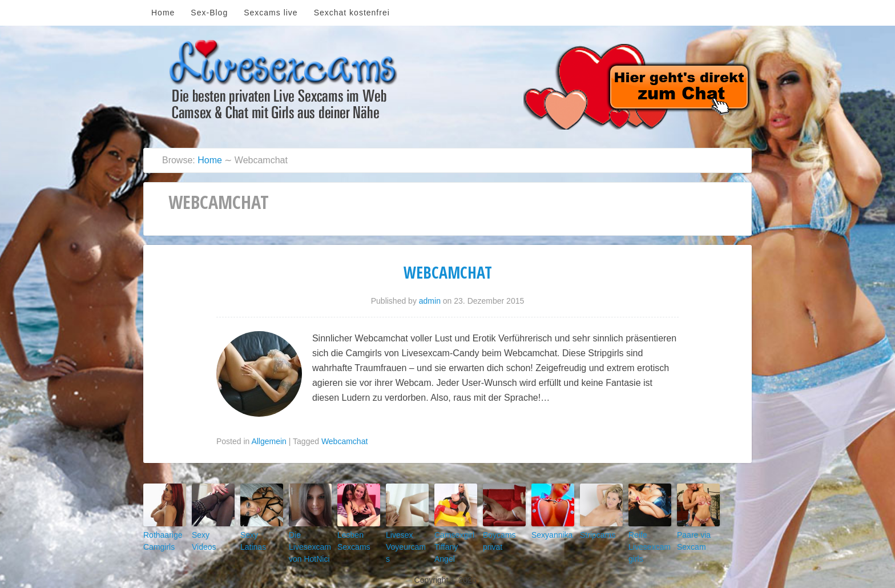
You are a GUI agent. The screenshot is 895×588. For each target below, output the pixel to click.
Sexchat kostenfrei (352, 13)
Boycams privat (496, 539)
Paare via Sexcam (690, 539)
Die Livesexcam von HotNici (305, 543)
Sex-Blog (209, 13)
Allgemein (269, 441)
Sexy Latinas (258, 534)
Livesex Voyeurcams (403, 539)
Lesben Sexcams (350, 539)
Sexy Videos (209, 534)
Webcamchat (448, 272)
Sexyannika (548, 534)
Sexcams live (271, 13)
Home (163, 13)
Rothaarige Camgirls (159, 539)
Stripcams (594, 534)
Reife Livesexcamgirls (649, 543)
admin (430, 301)
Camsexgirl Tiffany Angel (452, 539)
